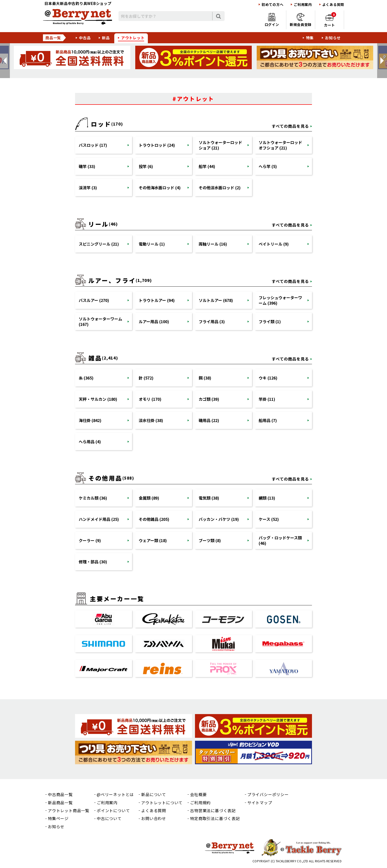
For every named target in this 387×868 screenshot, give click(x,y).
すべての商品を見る (290, 126)
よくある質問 (333, 5)
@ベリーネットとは (115, 794)
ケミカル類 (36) (93, 498)
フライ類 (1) (270, 321)
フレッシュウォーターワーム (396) (280, 300)
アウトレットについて (162, 803)
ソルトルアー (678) (216, 300)
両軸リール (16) (213, 244)
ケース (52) (269, 519)
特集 (310, 38)
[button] (5, 61)
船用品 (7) (268, 420)
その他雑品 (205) (154, 519)
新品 (106, 38)
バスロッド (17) (93, 145)
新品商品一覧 (60, 803)
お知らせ (333, 38)
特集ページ (58, 818)
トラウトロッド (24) (157, 145)
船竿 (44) (207, 166)
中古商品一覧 (60, 794)
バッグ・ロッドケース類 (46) (280, 540)
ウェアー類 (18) (153, 540)
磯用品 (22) (209, 420)
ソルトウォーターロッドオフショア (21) (280, 145)
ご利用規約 (200, 803)
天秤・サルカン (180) (98, 399)
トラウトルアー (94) (157, 300)
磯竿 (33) (87, 166)
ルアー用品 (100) (154, 321)
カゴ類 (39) (209, 399)
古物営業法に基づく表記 (213, 810)
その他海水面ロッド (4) (160, 188)
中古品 (85, 38)
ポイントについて (113, 810)
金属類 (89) (149, 498)
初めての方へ (272, 5)
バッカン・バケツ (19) (219, 519)
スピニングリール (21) (99, 244)
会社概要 (198, 794)
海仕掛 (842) (90, 420)
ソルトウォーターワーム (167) (100, 321)
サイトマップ (260, 803)
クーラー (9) (90, 540)
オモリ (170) (150, 399)
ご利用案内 (303, 5)
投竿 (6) (146, 166)
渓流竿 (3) (88, 188)
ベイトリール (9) (274, 244)
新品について (154, 794)
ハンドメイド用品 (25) (99, 519)
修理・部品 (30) (93, 562)
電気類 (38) (209, 498)
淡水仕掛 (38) (151, 420)
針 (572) (146, 378)
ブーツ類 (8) (210, 540)
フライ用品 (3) (212, 321)
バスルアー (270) (94, 300)
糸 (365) (86, 378)
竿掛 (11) (267, 399)
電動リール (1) (152, 244)
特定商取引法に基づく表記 (215, 818)
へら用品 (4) (90, 442)
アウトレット (133, 38)
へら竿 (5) (268, 166)
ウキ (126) (268, 378)
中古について (109, 818)
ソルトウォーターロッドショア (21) (220, 145)
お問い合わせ (154, 818)
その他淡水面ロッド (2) (220, 188)
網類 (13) (267, 498)
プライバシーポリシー (268, 794)
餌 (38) (205, 378)
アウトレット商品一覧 (69, 810)
